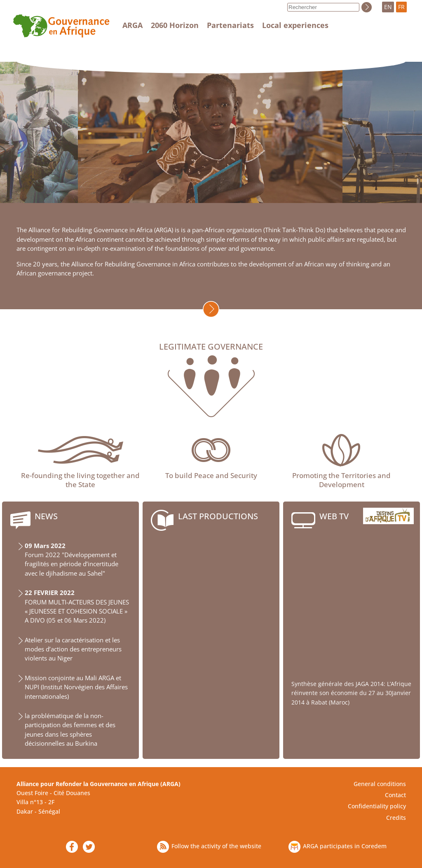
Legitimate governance (211, 347)
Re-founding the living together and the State (80, 480)
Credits (396, 818)
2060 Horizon (175, 25)
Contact (395, 795)
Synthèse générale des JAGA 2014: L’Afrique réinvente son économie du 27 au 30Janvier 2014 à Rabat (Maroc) (351, 693)
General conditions (380, 784)
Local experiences (295, 25)
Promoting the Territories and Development (341, 480)
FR (401, 7)
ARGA (132, 25)
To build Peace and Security (211, 475)
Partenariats (230, 25)
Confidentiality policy (377, 806)
